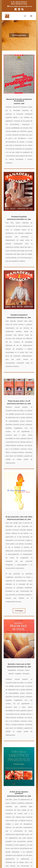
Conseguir (19, 611)
